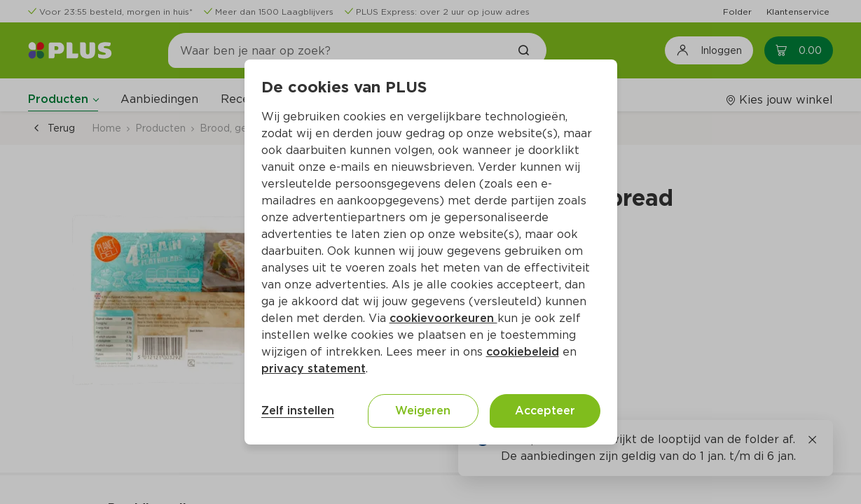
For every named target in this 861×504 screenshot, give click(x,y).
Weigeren (423, 411)
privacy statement (314, 369)
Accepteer (545, 411)
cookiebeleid (523, 352)
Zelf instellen (298, 411)
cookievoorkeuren (443, 318)
